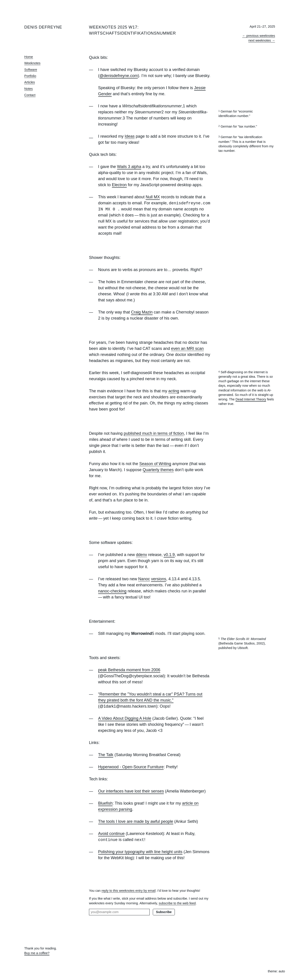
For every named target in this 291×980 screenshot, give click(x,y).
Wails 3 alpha (129, 167)
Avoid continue (111, 834)
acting (174, 391)
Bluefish (105, 803)
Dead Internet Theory (251, 399)
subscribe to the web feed (177, 903)
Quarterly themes (158, 470)
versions (159, 579)
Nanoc (144, 579)
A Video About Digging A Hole (125, 718)
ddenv (141, 555)
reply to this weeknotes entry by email (129, 891)
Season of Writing (155, 464)
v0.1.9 (169, 555)
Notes (29, 89)
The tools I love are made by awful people (136, 821)
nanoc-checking (112, 591)
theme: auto (276, 971)
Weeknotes (32, 63)
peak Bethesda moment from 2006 (129, 670)
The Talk (106, 755)
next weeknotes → (262, 40)
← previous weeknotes (259, 36)
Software (31, 70)
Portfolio (30, 76)
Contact (30, 95)
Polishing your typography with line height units (140, 852)
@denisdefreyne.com (119, 76)
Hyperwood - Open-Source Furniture (131, 767)
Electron (119, 185)
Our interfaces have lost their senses (131, 791)
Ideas (130, 136)
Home (29, 57)
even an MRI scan (187, 349)
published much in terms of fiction (154, 433)
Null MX (153, 197)
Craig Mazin (142, 312)
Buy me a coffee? (37, 953)
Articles (30, 82)
